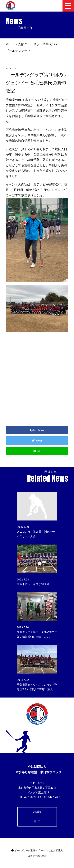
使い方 (37, 821)
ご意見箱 (37, 812)
